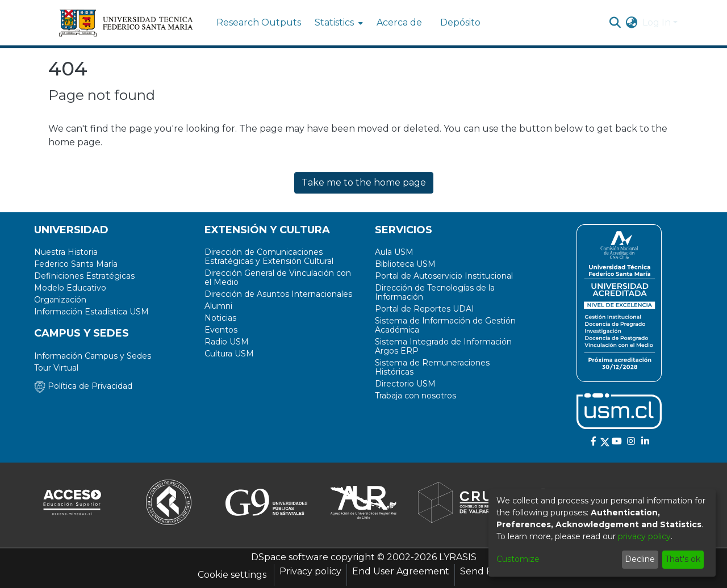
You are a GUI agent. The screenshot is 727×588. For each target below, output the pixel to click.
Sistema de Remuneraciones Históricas (432, 367)
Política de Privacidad (83, 386)
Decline (640, 559)
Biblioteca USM (405, 264)
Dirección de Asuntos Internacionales (278, 294)
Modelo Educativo (70, 288)
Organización (60, 300)
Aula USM (394, 252)
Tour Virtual (56, 368)
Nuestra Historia (66, 252)
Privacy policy (310, 571)
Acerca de (399, 22)
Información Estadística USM (91, 312)
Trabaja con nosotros (415, 396)
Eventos (221, 330)
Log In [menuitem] (657, 22)
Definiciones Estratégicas (84, 276)
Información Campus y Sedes (93, 356)
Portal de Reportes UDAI (425, 309)
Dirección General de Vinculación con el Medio (278, 278)
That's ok (683, 559)
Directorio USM (405, 384)
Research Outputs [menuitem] (259, 22)
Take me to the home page (364, 182)
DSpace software (290, 557)
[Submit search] (615, 23)
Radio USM (227, 342)
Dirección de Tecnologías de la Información (435, 292)
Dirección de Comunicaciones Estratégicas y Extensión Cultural (269, 257)
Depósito (460, 22)
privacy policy (644, 536)
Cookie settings (232, 575)
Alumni (218, 306)
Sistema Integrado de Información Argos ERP (443, 346)
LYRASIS (458, 557)
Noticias (220, 318)
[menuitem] (338, 23)
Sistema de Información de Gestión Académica (445, 325)
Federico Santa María (76, 264)
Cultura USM (229, 354)
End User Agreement (401, 571)
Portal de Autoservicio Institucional (444, 276)
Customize (518, 559)
